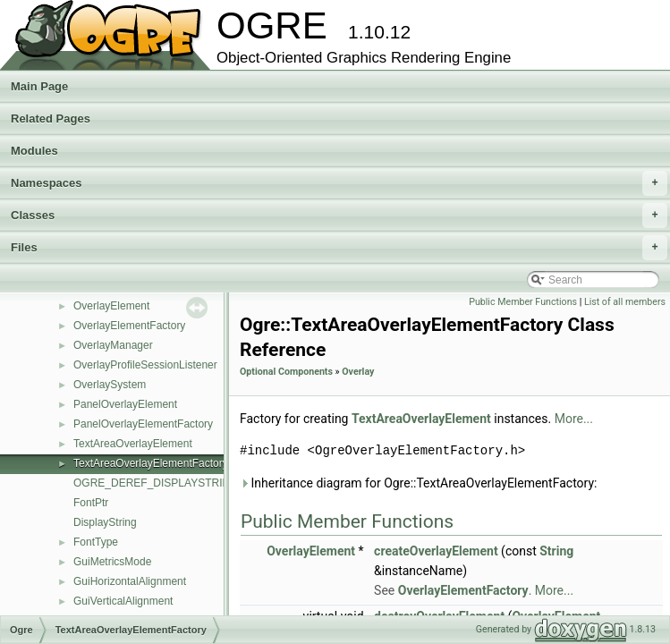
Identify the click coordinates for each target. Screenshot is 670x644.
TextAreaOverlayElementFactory (151, 463)
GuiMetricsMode (112, 562)
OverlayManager (113, 345)
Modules (34, 151)
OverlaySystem (110, 385)
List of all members (625, 302)
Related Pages (51, 119)
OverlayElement (111, 306)
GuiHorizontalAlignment (130, 581)
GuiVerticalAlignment (123, 601)
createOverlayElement (436, 551)
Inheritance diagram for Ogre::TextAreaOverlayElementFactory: (418, 483)
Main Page (39, 86)
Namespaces (339, 183)
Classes (339, 216)
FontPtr (91, 503)
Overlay (358, 372)
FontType (96, 542)
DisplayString (105, 522)
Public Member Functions (523, 302)
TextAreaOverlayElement (133, 444)
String (556, 551)
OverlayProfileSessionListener (145, 365)
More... (574, 419)
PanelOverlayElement (125, 404)
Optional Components (286, 372)
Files (339, 248)
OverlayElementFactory (129, 326)
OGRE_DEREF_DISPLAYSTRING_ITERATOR (186, 483)
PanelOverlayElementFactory (143, 424)
